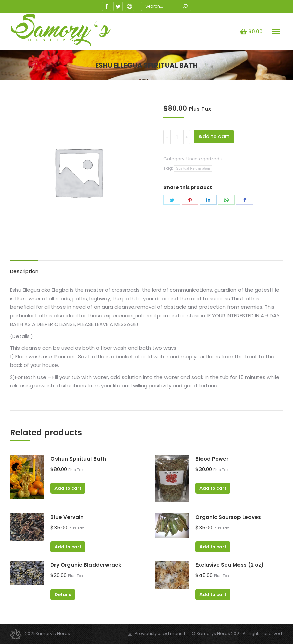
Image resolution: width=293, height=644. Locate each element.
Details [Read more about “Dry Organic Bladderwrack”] (63, 594)
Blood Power (212, 459)
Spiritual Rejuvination (193, 168)
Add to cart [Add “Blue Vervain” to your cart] (68, 547)
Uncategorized (203, 159)
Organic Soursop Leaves (228, 517)
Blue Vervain (67, 517)
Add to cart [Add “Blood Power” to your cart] (213, 488)
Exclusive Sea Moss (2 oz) (230, 565)
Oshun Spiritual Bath (78, 459)
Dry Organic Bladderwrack (86, 565)
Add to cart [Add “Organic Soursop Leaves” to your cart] (213, 547)
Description (24, 271)
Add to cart (214, 137)
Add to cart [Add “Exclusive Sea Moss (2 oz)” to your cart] (213, 594)
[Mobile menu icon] (276, 31)
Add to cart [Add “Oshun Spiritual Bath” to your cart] (68, 488)
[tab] (24, 268)
